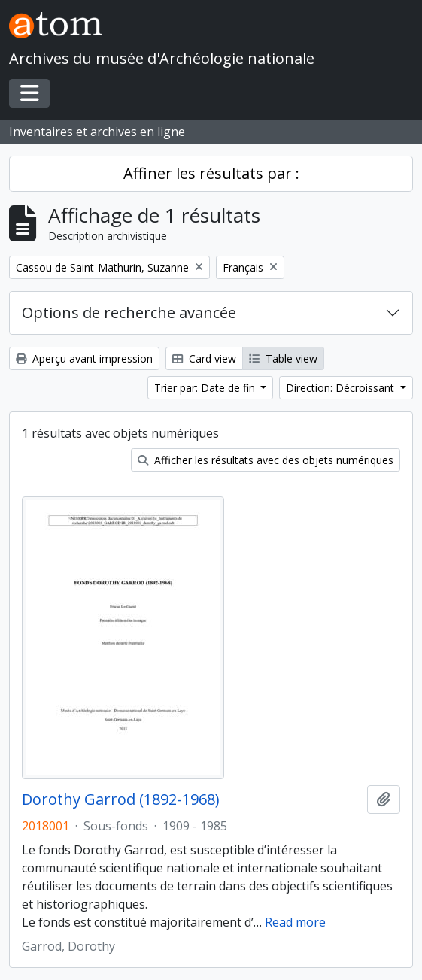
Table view (283, 358)
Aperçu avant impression (84, 358)
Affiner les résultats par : (211, 173)
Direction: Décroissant (342, 388)
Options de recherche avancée (129, 313)
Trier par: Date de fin (206, 388)
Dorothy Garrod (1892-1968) (121, 799)
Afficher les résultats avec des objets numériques (266, 460)
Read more (295, 922)
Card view (204, 358)
